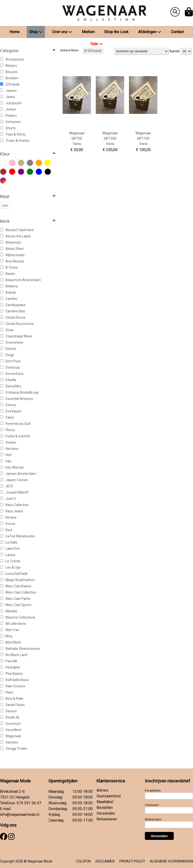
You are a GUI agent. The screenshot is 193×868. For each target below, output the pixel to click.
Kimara (8, 517)
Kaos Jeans (12, 511)
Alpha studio (12, 255)
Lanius (8, 555)
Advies (102, 790)
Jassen (8, 91)
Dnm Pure (10, 361)
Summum (10, 724)
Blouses (9, 72)
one (5, 205)
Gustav (8, 442)
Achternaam (153, 819)
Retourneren (107, 819)
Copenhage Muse (16, 336)
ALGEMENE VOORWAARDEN (171, 861)
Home (14, 32)
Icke (6, 461)
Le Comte (10, 561)
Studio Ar (10, 717)
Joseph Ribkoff (14, 492)
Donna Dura (12, 374)
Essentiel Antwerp (17, 399)
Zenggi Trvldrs (14, 749)
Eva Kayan (11, 411)
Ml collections (13, 624)
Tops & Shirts (13, 134)
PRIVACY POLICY (132, 861)
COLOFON (83, 861)
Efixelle (8, 380)
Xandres (9, 742)
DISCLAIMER (105, 861)
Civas (7, 330)
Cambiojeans (13, 305)
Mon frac (10, 630)
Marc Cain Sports (16, 605)
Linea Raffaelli (14, 574)
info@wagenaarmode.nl (20, 815)
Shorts (8, 128)
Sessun (8, 711)
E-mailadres (153, 791)
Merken (88, 32)
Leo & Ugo (10, 567)
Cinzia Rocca (13, 317)
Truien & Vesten (15, 141)
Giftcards (10, 84)
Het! (6, 455)
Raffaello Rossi (14, 680)
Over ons (62, 32)
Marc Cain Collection (18, 592)
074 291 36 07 (29, 803)
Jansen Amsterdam (18, 474)
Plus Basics (11, 674)
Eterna (8, 405)
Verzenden (106, 813)
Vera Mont (11, 730)
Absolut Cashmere (17, 230)
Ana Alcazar (12, 261)
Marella (8, 611)
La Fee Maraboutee (17, 536)
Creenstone (12, 342)
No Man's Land (14, 655)
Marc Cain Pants (15, 599)
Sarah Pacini (12, 705)
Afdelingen (150, 32)
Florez (7, 430)
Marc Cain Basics (16, 586)
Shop (36, 32)
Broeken (9, 78)
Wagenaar (11, 736)
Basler (8, 274)
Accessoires (12, 59)
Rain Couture (13, 686)
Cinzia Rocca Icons (17, 324)
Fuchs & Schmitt (15, 436)
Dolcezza (10, 367)
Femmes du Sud (15, 424)
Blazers (9, 66)
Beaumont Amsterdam (20, 280)
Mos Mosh (11, 642)
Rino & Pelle (12, 699)
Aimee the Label (15, 236)
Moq (6, 636)
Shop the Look (116, 32)
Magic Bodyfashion (17, 580)
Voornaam (152, 805)
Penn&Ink (10, 667)
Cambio (9, 299)
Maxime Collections (18, 617)
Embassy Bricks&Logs (19, 392)
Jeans (7, 97)
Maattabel (105, 802)
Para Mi (9, 661)
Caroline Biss (13, 311)
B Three (9, 267)
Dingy (7, 355)
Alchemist (10, 242)
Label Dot (10, 549)
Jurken (8, 109)
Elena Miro (11, 386)
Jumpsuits (11, 103)
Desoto (8, 349)
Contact (177, 32)
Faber (7, 417)
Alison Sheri (12, 249)
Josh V (8, 499)
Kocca (7, 524)
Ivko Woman (12, 467)
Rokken (8, 116)
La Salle (9, 542)
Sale (97, 44)
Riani (6, 692)
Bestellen (105, 808)
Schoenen (10, 122)
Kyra (6, 530)
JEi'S (6, 486)
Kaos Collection (14, 505)
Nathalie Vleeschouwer (20, 649)
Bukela (8, 292)
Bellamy (9, 286)
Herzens (9, 449)
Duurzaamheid (109, 796)
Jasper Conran (14, 480)
